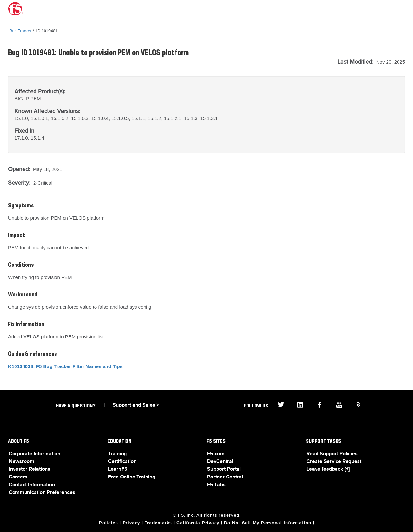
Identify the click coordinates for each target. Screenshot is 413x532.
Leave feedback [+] (328, 469)
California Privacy (198, 523)
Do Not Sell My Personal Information (268, 523)
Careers (18, 477)
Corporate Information (35, 454)
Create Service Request (334, 462)
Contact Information (32, 485)
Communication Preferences (42, 493)
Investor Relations (30, 469)
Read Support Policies (332, 454)
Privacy (131, 523)
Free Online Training (132, 477)
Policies (109, 523)
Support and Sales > (136, 405)
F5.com (216, 454)
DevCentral (220, 462)
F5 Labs (216, 485)
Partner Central (225, 477)
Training (117, 454)
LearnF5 (118, 469)
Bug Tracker (20, 31)
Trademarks (158, 523)
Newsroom (21, 462)
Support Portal (224, 469)
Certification (122, 462)
